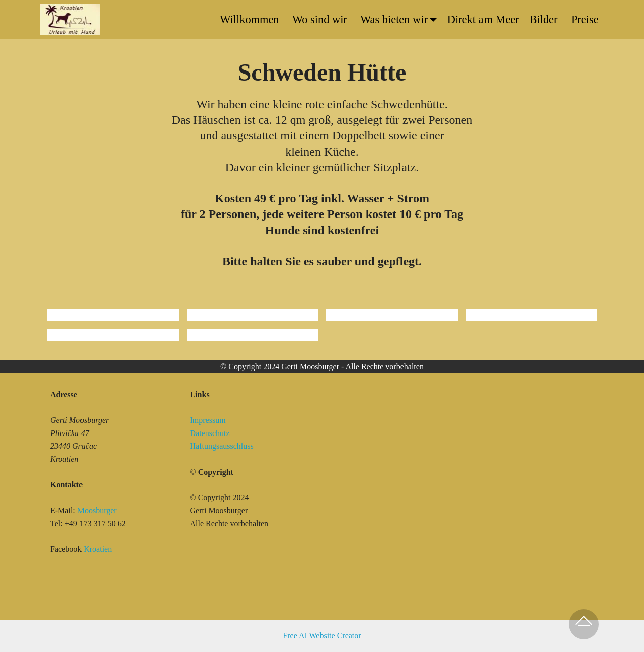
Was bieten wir (394, 19)
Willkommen (251, 19)
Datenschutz (210, 433)
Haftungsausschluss (222, 446)
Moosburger (97, 510)
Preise (585, 19)
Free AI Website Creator (322, 636)
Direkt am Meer (483, 19)
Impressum (209, 420)
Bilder (545, 19)
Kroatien (98, 549)
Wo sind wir (321, 19)
